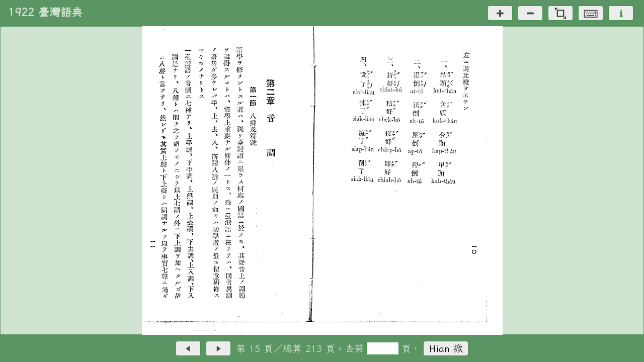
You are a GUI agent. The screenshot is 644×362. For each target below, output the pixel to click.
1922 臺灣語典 (45, 12)
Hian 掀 (446, 348)
